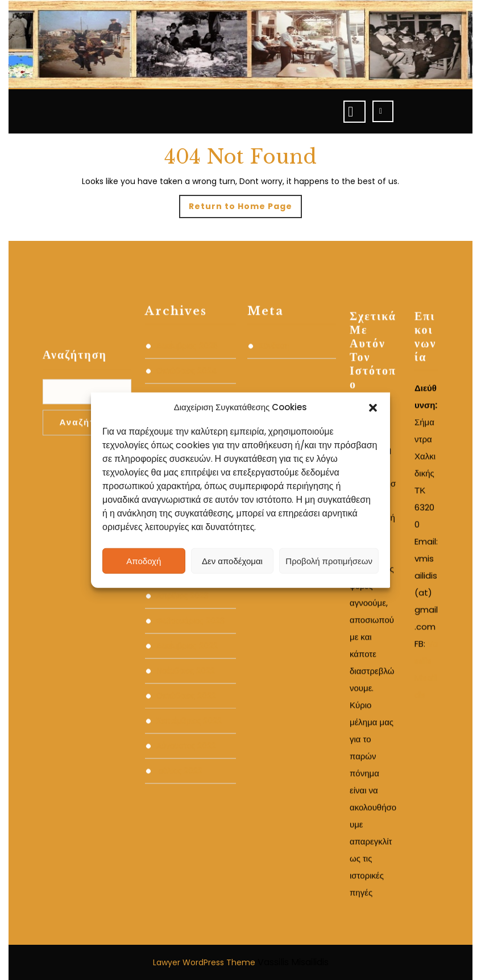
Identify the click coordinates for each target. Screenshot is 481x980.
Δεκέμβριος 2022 (187, 754)
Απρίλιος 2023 (183, 704)
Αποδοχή (144, 560)
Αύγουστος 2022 (186, 854)
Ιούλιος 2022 (179, 879)
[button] (373, 407)
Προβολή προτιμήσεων (329, 560)
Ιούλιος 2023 (179, 679)
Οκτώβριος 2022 (186, 804)
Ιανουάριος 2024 (187, 654)
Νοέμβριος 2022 (186, 779)
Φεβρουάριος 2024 (191, 629)
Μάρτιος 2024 (182, 604)
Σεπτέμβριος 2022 (189, 829)
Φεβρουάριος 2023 (190, 729)
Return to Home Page (245, 209)
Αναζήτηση (75, 464)
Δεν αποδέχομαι (232, 560)
